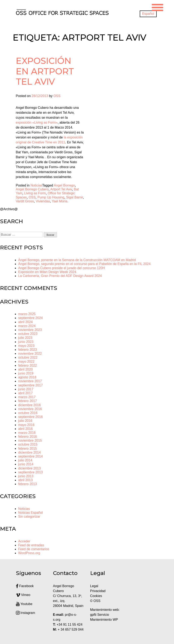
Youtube (24, 604)
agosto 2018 (27, 377)
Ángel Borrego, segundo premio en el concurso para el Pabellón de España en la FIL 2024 (84, 264)
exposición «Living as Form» (37, 123)
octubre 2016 (28, 413)
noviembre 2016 (30, 409)
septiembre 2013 (30, 472)
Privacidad (98, 591)
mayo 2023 (26, 346)
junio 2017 (26, 389)
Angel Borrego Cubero (32, 189)
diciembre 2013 (29, 468)
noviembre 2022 (30, 354)
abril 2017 (25, 393)
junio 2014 (26, 464)
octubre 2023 (28, 334)
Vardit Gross (25, 201)
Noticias (36, 185)
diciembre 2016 (29, 405)
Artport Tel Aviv (61, 189)
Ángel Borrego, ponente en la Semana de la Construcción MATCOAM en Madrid (77, 260)
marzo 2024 (27, 326)
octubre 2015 (28, 444)
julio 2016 (25, 421)
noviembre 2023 (30, 330)
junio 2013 (26, 476)
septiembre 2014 (30, 456)
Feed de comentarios (34, 549)
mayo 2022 (26, 362)
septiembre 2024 (30, 318)
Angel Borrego (64, 185)
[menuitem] (148, 14)
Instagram (26, 613)
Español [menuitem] (148, 14)
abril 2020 (25, 369)
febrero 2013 (28, 484)
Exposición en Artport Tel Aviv (45, 71)
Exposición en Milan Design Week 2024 (47, 272)
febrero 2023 (28, 350)
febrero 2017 (28, 401)
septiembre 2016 (30, 417)
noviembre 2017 (30, 381)
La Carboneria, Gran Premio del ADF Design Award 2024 (60, 276)
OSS (57, 96)
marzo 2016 (27, 433)
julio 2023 (25, 338)
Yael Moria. (60, 201)
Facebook (25, 586)
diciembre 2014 (29, 452)
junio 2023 (26, 342)
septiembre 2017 (30, 385)
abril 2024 (25, 322)
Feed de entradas (31, 545)
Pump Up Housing (51, 197)
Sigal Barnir (75, 197)
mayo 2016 (26, 425)
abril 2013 (25, 480)
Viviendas (43, 201)
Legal (95, 586)
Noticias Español (30, 513)
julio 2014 (25, 460)
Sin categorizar (29, 517)
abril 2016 (25, 429)
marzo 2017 (27, 397)
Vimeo (23, 595)
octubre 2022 (28, 357)
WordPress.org (29, 553)
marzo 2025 (27, 314)
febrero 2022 (28, 365)
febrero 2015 (28, 449)
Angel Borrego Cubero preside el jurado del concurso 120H (62, 268)
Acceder (24, 541)
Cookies (96, 596)
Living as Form (35, 193)
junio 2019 (26, 373)
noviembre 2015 (30, 440)
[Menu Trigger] (157, 7)
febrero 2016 (28, 437)
